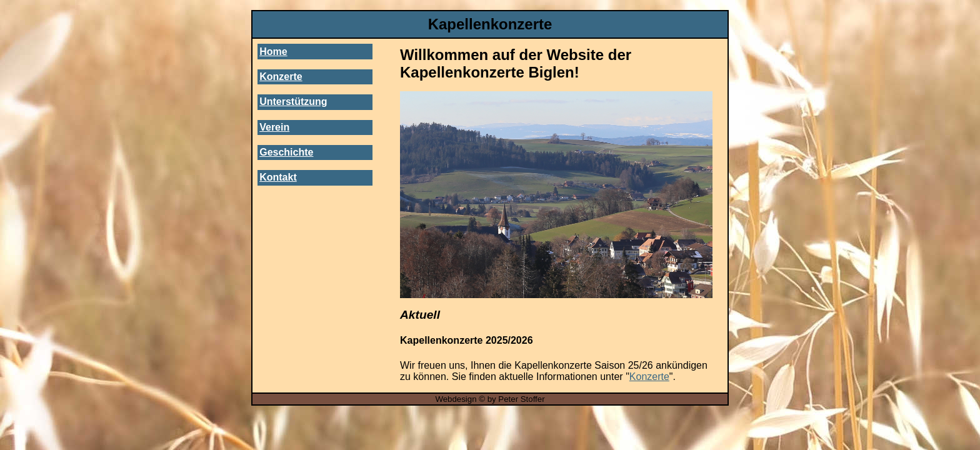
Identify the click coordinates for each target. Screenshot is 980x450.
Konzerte (281, 77)
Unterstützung (293, 102)
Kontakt (278, 177)
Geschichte (286, 152)
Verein (274, 127)
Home (273, 52)
